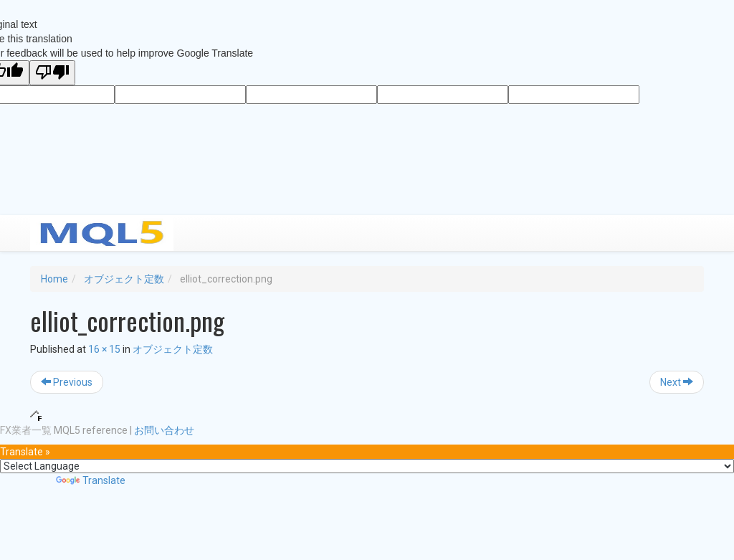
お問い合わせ (164, 430)
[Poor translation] (52, 73)
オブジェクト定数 (124, 279)
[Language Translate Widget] (367, 466)
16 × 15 (104, 349)
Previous (67, 382)
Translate (91, 480)
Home (54, 279)
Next (677, 382)
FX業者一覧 (26, 430)
